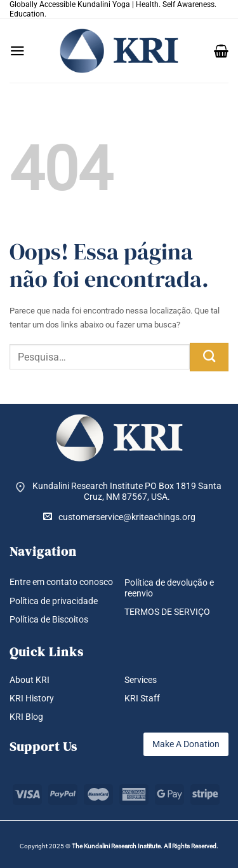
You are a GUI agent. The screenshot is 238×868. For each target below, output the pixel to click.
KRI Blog (26, 717)
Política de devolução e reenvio (169, 588)
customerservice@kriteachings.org (119, 517)
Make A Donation (186, 744)
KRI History (32, 698)
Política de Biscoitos (49, 619)
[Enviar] (209, 357)
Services (141, 680)
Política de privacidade (54, 601)
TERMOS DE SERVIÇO (167, 612)
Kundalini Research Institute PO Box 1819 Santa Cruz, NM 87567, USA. (127, 491)
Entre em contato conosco (61, 582)
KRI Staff (142, 698)
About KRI (30, 680)
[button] (17, 51)
